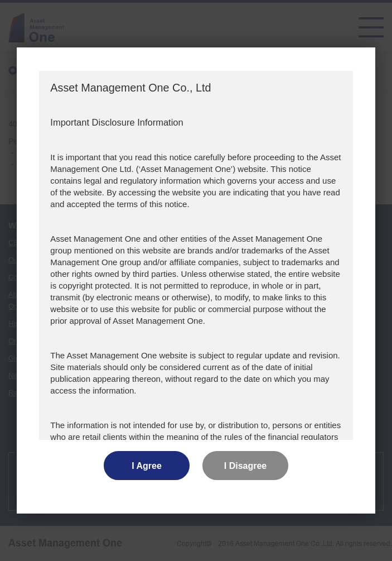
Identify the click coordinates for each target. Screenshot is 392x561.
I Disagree (245, 466)
